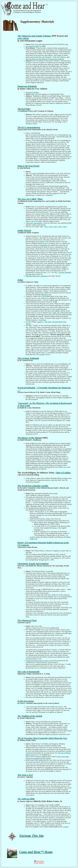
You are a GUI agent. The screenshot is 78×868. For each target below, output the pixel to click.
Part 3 (56, 227)
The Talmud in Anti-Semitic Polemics (34, 36)
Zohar (20, 280)
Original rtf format (32, 92)
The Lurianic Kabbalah (28, 358)
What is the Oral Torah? (28, 166)
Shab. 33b (56, 313)
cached (65, 827)
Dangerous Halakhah (27, 86)
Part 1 (47, 227)
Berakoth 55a (46, 295)
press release (23, 38)
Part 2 (51, 227)
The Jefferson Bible (26, 799)
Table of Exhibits (63, 473)
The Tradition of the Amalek (30, 716)
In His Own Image (26, 701)
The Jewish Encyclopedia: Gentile (33, 486)
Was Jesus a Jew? (25, 775)
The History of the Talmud (29, 438)
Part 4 (60, 227)
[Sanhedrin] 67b (45, 245)
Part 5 (65, 227)
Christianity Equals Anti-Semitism (33, 564)
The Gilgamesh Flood (27, 620)
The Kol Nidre (24, 109)
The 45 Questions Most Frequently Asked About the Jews (42, 738)
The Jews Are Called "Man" (30, 199)
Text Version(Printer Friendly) (39, 862)
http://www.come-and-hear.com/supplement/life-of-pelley (47, 757)
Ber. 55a (68, 254)
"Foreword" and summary (34, 223)
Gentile (42, 354)
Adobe (44, 46)
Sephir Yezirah (24, 230)
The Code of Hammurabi (28, 672)
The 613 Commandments (29, 127)
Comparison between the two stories (37, 661)
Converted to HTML (32, 46)
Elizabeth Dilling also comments (36, 276)
